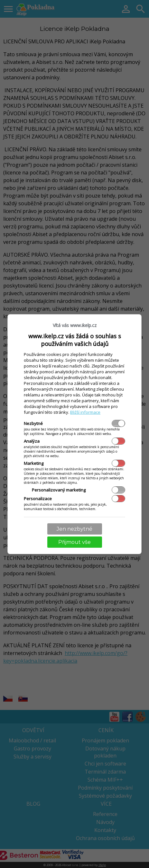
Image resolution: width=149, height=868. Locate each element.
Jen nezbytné (74, 529)
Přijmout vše (74, 542)
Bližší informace (85, 412)
